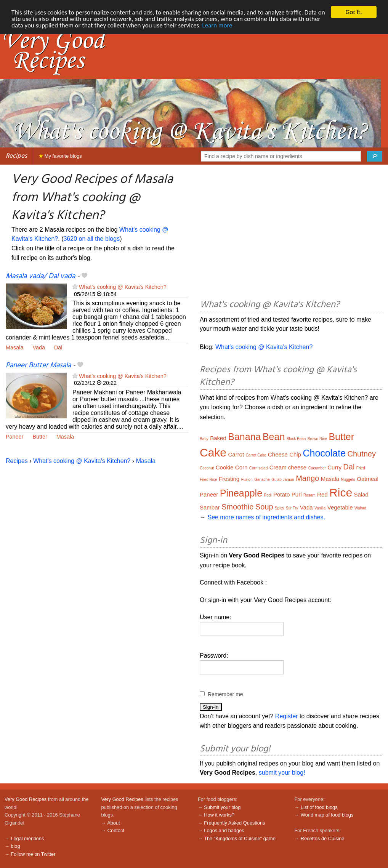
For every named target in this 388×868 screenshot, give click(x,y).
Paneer (14, 437)
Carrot (236, 454)
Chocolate (324, 453)
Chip (295, 454)
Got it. (354, 12)
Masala (14, 348)
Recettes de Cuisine (323, 838)
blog (15, 846)
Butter (40, 437)
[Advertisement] (291, 233)
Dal (58, 348)
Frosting (229, 479)
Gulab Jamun (283, 480)
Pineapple (241, 493)
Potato (281, 494)
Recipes (16, 156)
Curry (334, 467)
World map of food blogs (327, 815)
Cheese (278, 454)
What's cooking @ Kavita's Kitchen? (123, 287)
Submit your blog (222, 807)
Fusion (247, 480)
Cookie (225, 467)
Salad (361, 494)
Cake (213, 452)
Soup (264, 507)
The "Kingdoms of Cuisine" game (240, 838)
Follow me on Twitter (33, 854)
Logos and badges (224, 830)
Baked (218, 438)
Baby (204, 439)
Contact (116, 830)
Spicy (279, 508)
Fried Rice (208, 480)
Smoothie (238, 507)
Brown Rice (317, 439)
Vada (39, 348)
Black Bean (296, 439)
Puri (297, 494)
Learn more (217, 25)
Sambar (210, 507)
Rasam (309, 495)
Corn (241, 467)
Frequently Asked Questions (234, 823)
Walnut (360, 508)
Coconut (207, 468)
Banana (244, 437)
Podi (268, 495)
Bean (274, 437)
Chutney (362, 454)
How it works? (219, 815)
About (113, 823)
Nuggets (348, 480)
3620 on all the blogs (91, 239)
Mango (307, 478)
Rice (341, 492)
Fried (361, 468)
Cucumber (317, 468)
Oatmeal (368, 479)
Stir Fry (292, 508)
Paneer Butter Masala (38, 365)
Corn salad (258, 468)
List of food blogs (319, 807)
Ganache (262, 480)
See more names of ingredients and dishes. (266, 517)
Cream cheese (288, 467)
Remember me (225, 694)
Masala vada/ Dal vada (40, 276)
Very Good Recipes (26, 799)
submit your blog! (282, 773)
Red (322, 494)
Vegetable (340, 507)
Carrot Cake (256, 455)
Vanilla (320, 508)
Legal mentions (27, 838)
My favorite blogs (60, 156)
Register (287, 716)
